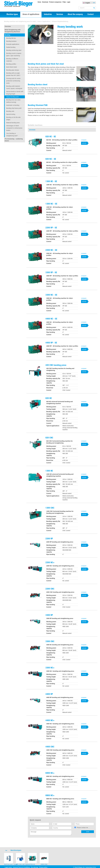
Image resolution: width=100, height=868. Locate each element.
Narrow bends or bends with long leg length (15, 93)
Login (69, 2)
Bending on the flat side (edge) (13, 118)
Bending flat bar (11, 38)
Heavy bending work (12, 97)
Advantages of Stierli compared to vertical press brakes (14, 128)
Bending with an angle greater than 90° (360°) (13, 74)
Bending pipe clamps (13, 70)
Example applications (13, 44)
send (88, 832)
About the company (75, 15)
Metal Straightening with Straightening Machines (13, 31)
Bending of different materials (12, 60)
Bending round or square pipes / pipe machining (14, 54)
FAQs (64, 2)
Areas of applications (31, 15)
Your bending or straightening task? (12, 135)
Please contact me (82, 828)
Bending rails (10, 111)
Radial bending (11, 47)
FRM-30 (32, 864)
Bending (7, 35)
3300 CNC (44, 864)
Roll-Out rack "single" (11, 864)
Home (39, 2)
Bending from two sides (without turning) (13, 101)
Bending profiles (11, 64)
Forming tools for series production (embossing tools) (13, 81)
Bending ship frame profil (14, 108)
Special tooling (11, 114)
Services (60, 15)
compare (84, 140)
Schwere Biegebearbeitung (60, 21)
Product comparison (55, 2)
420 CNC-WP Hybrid (23, 864)
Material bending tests (13, 123)
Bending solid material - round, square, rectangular (14, 87)
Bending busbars (11, 41)
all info (84, 143)
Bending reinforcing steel (14, 50)
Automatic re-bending (13, 105)
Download (45, 2)
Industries (48, 15)
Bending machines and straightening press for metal (20, 21)
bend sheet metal (11, 67)
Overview (8, 26)
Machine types (12, 15)
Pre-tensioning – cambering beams (14, 140)
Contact (91, 15)
